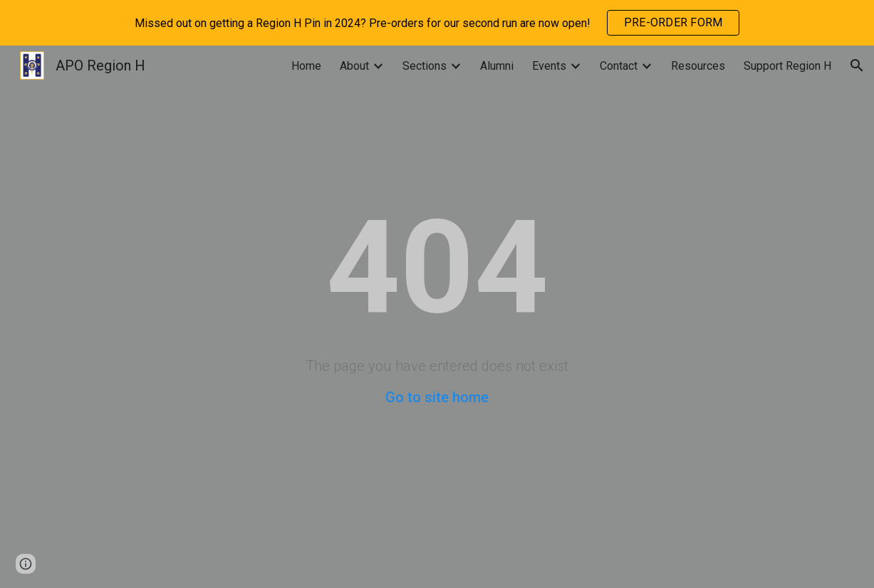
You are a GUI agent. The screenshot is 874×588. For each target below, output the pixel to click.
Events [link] (549, 66)
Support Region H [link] (787, 66)
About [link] (354, 66)
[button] (857, 65)
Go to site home (437, 397)
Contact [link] (619, 66)
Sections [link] (425, 66)
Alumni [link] (497, 66)
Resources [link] (698, 66)
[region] (437, 23)
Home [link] (306, 66)
